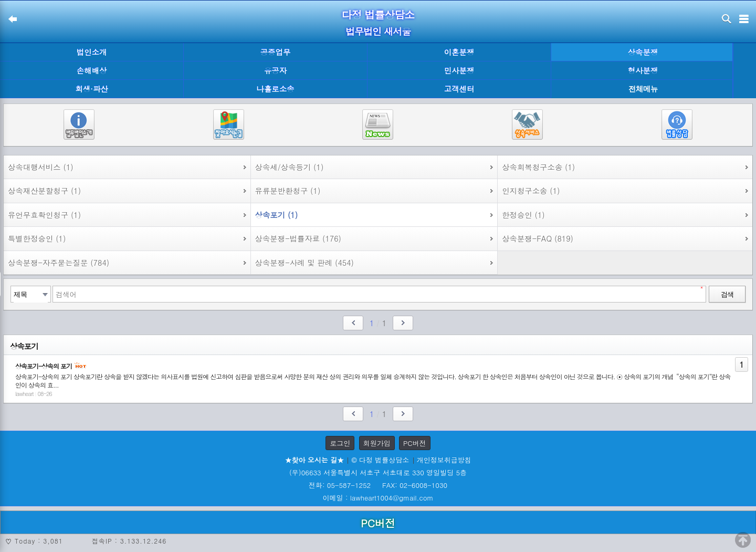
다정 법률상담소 (378, 14)
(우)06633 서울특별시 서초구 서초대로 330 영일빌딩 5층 (378, 472)
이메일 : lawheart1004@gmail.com (378, 498)
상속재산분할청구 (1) (44, 191)
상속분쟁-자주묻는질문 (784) (59, 263)
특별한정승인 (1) (37, 238)
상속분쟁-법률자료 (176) (298, 238)
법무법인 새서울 (378, 31)
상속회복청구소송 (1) (538, 167)
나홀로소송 (276, 89)
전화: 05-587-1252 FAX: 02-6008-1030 (378, 485)
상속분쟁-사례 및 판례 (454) (304, 263)
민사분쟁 (459, 70)
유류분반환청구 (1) (288, 191)
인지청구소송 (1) (531, 191)
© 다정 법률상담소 (380, 460)
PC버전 (415, 443)
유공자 (275, 70)
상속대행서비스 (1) (41, 167)
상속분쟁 (643, 52)
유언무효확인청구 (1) (44, 215)
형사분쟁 (643, 70)
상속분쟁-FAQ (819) (538, 238)
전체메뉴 (643, 89)
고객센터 (459, 89)
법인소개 (92, 52)
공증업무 (276, 52)
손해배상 (92, 70)
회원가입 (377, 443)
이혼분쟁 (459, 52)
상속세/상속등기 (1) (290, 167)
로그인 (340, 443)
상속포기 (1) (277, 215)
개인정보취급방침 (444, 460)
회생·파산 (91, 89)
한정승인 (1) (523, 215)
